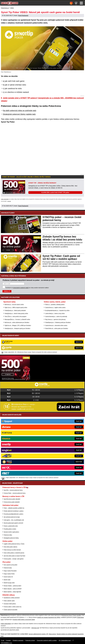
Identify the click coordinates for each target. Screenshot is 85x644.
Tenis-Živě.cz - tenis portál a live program (16, 316)
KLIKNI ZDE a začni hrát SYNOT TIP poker (55, 192)
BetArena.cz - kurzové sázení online (14, 304)
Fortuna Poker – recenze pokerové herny (15, 493)
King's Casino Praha (9, 574)
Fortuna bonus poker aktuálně (12, 502)
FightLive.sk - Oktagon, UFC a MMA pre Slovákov (18, 325)
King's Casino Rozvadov (10, 571)
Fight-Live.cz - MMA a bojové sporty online (16, 307)
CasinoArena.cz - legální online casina (55, 307)
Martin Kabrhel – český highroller (12, 592)
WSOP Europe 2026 (9, 583)
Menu (81, 3)
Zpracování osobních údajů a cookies (47, 640)
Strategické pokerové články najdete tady (19, 114)
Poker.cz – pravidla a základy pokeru (55, 304)
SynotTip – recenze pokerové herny (13, 490)
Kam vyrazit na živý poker (11, 565)
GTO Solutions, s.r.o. (7, 643)
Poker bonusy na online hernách (12, 550)
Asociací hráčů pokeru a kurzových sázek (24, 620)
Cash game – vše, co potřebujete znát (14, 520)
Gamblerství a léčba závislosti (12, 598)
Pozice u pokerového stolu (11, 526)
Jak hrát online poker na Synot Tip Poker (14, 556)
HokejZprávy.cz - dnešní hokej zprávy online (16, 313)
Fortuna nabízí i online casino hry (13, 607)
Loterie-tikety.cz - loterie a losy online (55, 313)
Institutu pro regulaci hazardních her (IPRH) (49, 617)
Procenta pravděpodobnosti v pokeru (13, 514)
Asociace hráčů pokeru (10, 604)
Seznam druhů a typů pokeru (11, 532)
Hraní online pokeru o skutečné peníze (14, 553)
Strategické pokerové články (11, 538)
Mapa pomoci (52, 634)
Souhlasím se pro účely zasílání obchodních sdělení (27, 288)
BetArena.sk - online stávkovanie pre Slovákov (17, 322)
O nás (3, 640)
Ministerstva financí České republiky (72, 615)
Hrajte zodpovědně (5, 199)
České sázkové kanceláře (11, 610)
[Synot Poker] (15, 380)
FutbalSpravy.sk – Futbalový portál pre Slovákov (58, 322)
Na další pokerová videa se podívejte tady (20, 111)
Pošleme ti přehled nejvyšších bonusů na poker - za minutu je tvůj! (29, 280)
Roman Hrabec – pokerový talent (12, 586)
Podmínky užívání (30, 640)
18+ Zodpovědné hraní (65, 640)
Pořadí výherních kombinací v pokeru (14, 511)
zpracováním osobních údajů (21, 288)
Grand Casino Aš (8, 577)
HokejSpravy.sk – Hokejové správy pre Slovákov (17, 328)
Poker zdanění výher (9, 601)
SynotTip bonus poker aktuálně (12, 499)
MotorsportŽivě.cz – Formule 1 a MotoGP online (17, 319)
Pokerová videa (8, 535)
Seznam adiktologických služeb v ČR (38, 634)
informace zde (35, 628)
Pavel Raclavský (23, 15)
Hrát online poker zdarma (10, 547)
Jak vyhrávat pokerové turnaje (12, 517)
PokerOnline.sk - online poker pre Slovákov (57, 328)
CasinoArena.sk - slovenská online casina (56, 325)
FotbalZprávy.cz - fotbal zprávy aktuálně (15, 310)
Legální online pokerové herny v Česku (14, 544)
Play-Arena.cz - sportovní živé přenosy (55, 319)
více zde (9, 201)
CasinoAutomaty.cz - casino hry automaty (56, 316)
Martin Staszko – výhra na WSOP (13, 589)
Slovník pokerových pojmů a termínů (13, 523)
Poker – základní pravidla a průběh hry (14, 508)
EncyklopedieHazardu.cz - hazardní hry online (57, 310)
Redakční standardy (18, 640)
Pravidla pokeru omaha (10, 529)
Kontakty (9, 640)
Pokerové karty (8, 568)
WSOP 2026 (7, 580)
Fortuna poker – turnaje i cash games (14, 559)
